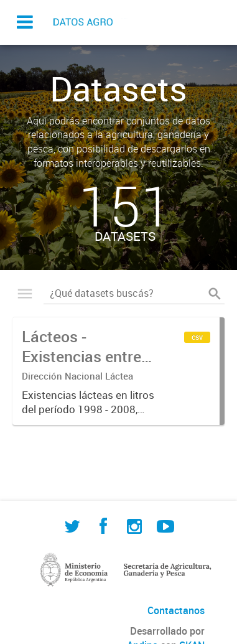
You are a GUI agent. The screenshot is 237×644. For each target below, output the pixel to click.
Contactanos (176, 610)
